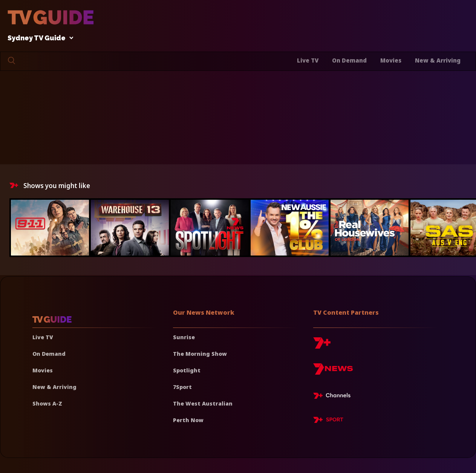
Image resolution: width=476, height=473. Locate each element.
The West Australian (203, 403)
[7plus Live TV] (334, 397)
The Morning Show (200, 354)
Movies (391, 60)
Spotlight (187, 370)
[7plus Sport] (328, 421)
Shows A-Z (47, 403)
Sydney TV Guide (38, 38)
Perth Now (188, 420)
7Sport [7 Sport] (182, 387)
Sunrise (184, 337)
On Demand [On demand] (49, 354)
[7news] (333, 372)
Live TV (308, 60)
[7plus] (322, 346)
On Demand (349, 60)
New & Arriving (438, 60)
